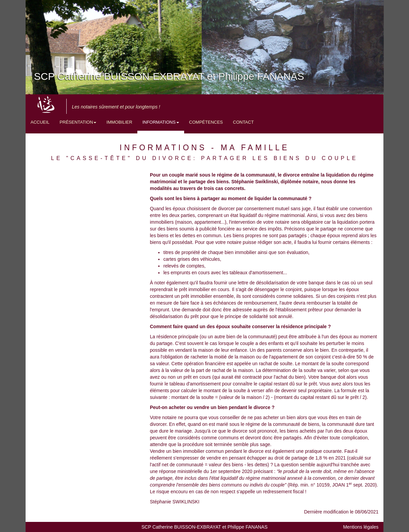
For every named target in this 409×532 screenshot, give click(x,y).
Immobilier (119, 122)
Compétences (206, 122)
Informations (161, 122)
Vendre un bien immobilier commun (187, 451)
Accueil (40, 122)
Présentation (78, 122)
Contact (243, 122)
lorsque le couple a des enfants (251, 343)
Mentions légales (361, 527)
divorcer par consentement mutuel (254, 209)
